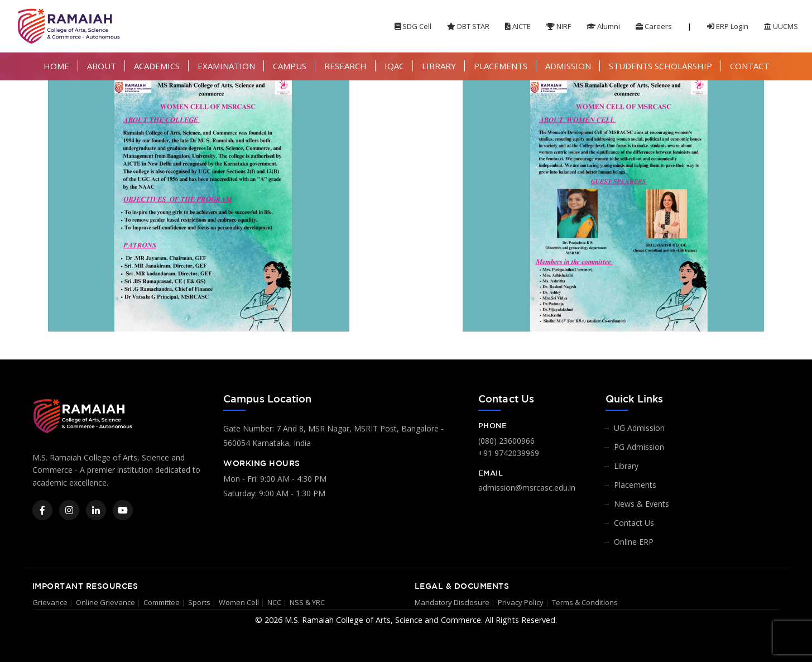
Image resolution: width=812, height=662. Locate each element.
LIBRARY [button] (439, 66)
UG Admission (639, 428)
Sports (199, 602)
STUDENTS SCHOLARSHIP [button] (660, 66)
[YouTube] (123, 510)
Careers (654, 26)
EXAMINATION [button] (226, 66)
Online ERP (634, 542)
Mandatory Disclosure (452, 602)
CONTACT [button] (749, 66)
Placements (635, 485)
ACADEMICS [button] (157, 66)
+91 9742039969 (509, 453)
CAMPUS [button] (290, 66)
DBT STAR (468, 26)
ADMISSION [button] (568, 66)
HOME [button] (56, 66)
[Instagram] (69, 510)
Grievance (50, 602)
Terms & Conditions (585, 602)
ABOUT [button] (102, 66)
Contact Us (634, 523)
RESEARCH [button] (345, 66)
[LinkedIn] (96, 510)
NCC (274, 602)
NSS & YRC (307, 602)
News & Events (642, 504)
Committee (162, 602)
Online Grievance (105, 602)
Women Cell (239, 602)
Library (626, 466)
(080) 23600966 (506, 441)
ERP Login (728, 26)
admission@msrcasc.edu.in (527, 488)
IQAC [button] (394, 66)
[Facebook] (42, 510)
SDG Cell (413, 26)
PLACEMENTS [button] (501, 66)
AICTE (518, 26)
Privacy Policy (521, 602)
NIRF (559, 26)
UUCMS (781, 26)
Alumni (603, 26)
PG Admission (639, 447)
